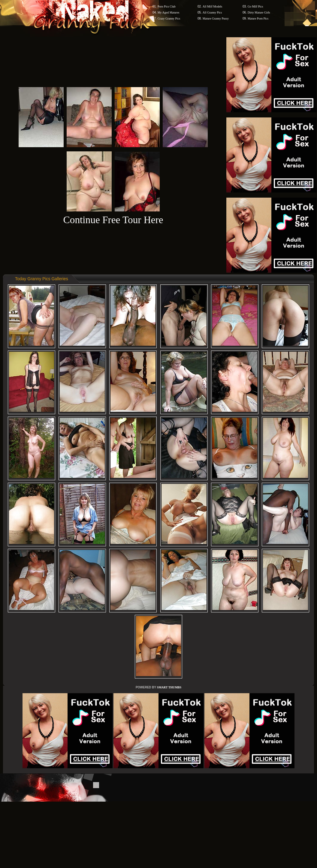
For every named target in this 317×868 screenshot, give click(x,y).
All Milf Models (213, 6)
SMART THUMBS (169, 687)
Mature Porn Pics (258, 18)
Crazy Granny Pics (169, 18)
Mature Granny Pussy (216, 18)
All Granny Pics (212, 12)
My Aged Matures (169, 12)
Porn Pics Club (167, 6)
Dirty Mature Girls (259, 12)
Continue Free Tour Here (113, 220)
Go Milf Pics (255, 6)
